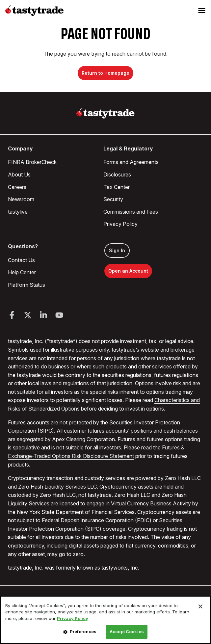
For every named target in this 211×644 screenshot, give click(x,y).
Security (113, 199)
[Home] (105, 113)
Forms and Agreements (131, 162)
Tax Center (117, 187)
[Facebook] (12, 315)
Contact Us (21, 260)
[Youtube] (59, 315)
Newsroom (21, 199)
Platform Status (26, 285)
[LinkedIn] (43, 315)
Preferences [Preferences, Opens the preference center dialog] (83, 631)
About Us (19, 174)
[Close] (200, 606)
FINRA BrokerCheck (32, 162)
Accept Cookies (127, 631)
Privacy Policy (120, 224)
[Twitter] (28, 315)
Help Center (22, 272)
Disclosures (117, 174)
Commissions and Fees (131, 212)
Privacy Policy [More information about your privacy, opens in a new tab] (73, 618)
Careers (17, 187)
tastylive (18, 212)
